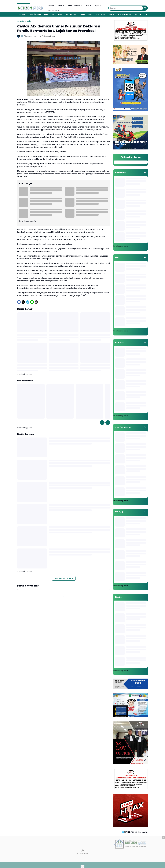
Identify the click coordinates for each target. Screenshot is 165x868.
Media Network (75, 6)
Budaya (22, 14)
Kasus (82, 14)
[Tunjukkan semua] (145, 173)
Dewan (60, 14)
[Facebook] (19, 302)
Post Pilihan (53, 11)
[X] (23, 302)
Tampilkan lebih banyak (64, 578)
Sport (99, 6)
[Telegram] (28, 302)
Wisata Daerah (124, 14)
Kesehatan (100, 14)
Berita (61, 6)
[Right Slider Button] (146, 14)
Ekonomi (138, 14)
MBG (90, 14)
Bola (89, 6)
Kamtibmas (71, 14)
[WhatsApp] (32, 302)
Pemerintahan (35, 14)
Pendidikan (49, 14)
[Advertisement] (82, 852)
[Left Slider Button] (102, 423)
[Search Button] (145, 8)
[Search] (126, 8)
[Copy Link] (36, 302)
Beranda (51, 6)
